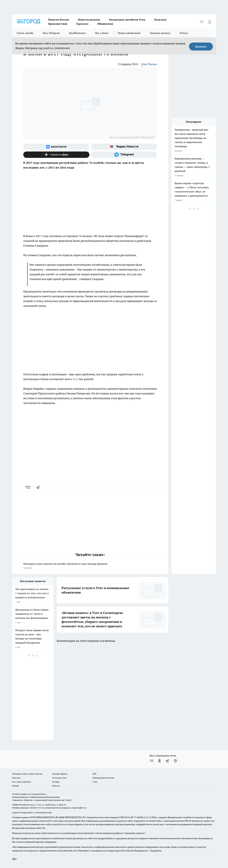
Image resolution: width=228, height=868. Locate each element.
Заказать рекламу (160, 33)
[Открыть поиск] (202, 22)
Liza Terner (149, 64)
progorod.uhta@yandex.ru (24, 812)
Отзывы (56, 782)
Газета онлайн (25, 33)
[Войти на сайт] (210, 22)
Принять (201, 47)
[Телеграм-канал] (124, 155)
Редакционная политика (103, 778)
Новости (56, 786)
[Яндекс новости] (124, 147)
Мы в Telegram (51, 33)
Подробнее (156, 851)
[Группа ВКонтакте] (56, 147)
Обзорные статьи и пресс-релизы (27, 774)
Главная (16, 786)
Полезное (160, 20)
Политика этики (59, 778)
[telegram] (39, 487)
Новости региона (89, 20)
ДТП (94, 774)
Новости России (59, 20)
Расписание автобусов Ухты (127, 20)
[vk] (28, 487)
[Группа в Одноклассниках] (159, 761)
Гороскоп (82, 24)
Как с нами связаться (22, 782)
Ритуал (184, 33)
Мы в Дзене (102, 33)
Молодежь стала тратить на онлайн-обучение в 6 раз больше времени (90, 566)
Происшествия (58, 24)
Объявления (105, 24)
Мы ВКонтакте (77, 33)
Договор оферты (60, 774)
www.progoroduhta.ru (37, 794)
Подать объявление (129, 33)
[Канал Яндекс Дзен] (56, 155)
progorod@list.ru (79, 808)
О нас (95, 782)
